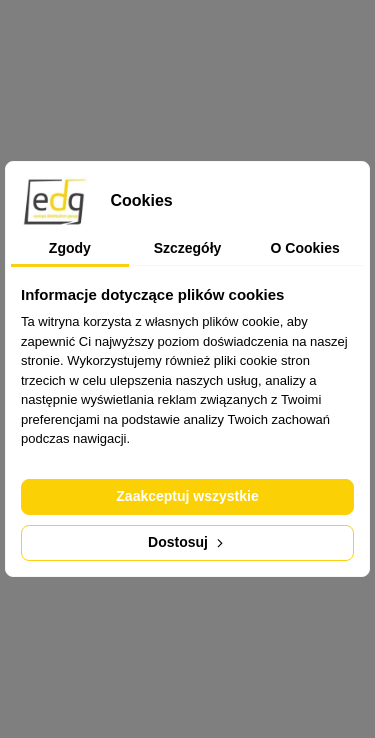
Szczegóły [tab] (188, 248)
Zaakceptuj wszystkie (187, 496)
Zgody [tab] (70, 248)
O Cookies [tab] (305, 248)
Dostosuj (187, 542)
